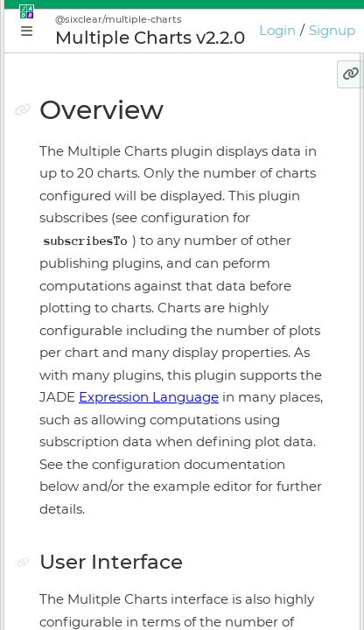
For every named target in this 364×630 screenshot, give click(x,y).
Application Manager (110, 304)
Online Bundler (93, 427)
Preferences (82, 519)
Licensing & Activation (114, 458)
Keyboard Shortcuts (107, 488)
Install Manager (92, 396)
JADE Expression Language (139, 613)
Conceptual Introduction (122, 243)
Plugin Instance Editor (114, 335)
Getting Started (94, 274)
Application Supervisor (115, 366)
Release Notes (88, 549)
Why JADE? (80, 213)
